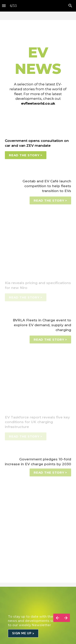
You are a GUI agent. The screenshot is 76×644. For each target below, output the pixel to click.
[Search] (70, 6)
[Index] (4, 6)
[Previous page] (57, 623)
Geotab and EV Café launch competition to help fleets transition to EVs (47, 187)
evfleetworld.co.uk (38, 103)
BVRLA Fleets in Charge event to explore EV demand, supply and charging (42, 326)
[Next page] (66, 623)
